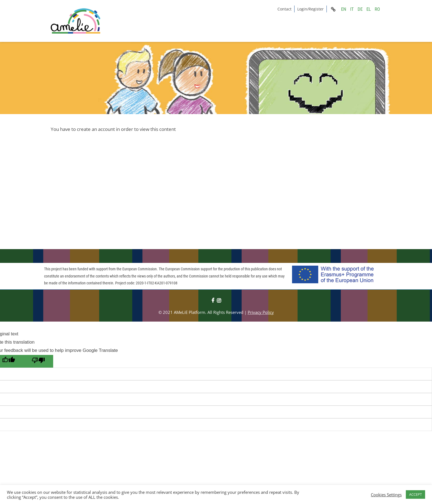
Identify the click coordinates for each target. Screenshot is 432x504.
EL (369, 9)
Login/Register (310, 9)
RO (377, 9)
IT (352, 9)
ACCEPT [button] (415, 494)
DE (360, 9)
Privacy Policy (261, 312)
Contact (284, 9)
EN (344, 9)
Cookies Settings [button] (386, 495)
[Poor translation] (38, 361)
